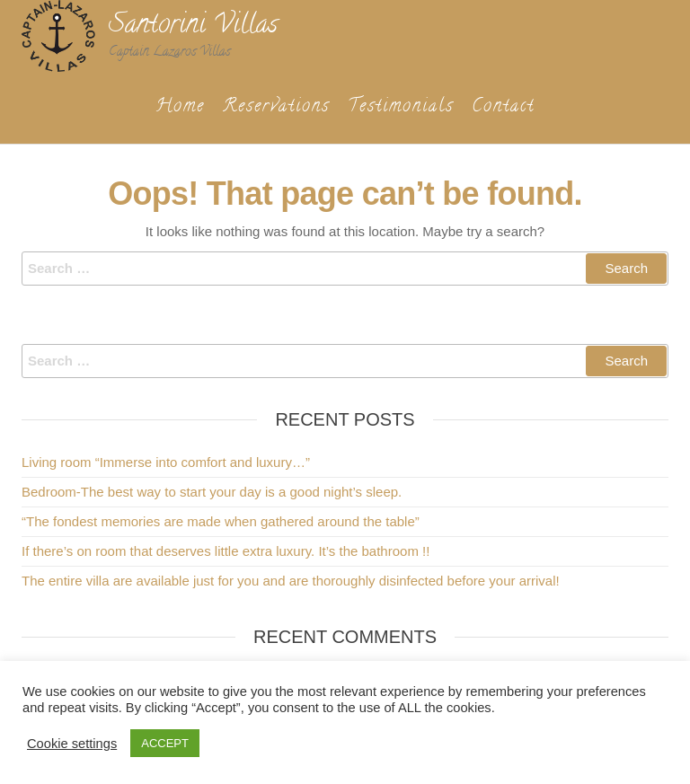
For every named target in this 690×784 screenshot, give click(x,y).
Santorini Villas (193, 26)
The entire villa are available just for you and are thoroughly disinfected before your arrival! (291, 581)
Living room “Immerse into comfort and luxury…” (166, 462)
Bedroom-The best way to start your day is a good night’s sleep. (212, 492)
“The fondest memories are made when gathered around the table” (221, 521)
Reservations (276, 107)
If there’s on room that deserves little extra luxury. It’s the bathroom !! (226, 551)
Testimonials (401, 107)
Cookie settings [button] (72, 744)
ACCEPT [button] (165, 743)
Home (180, 107)
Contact (503, 107)
